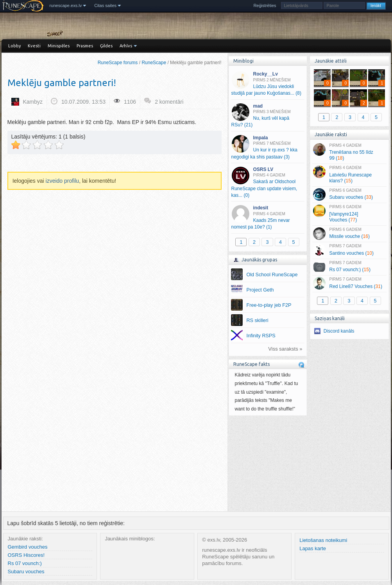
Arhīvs (126, 46)
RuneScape (154, 63)
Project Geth (260, 290)
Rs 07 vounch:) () (349, 267)
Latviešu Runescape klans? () (349, 175)
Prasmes (85, 46)
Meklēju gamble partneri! (62, 83)
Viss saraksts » (285, 349)
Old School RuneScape (272, 275)
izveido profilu (63, 181)
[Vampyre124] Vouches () (349, 214)
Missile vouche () (349, 234)
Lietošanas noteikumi (323, 540)
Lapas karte (313, 548)
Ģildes (106, 46)
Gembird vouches (28, 547)
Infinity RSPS (261, 336)
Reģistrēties (265, 5)
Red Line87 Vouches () (349, 283)
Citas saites (105, 5)
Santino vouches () (349, 250)
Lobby (14, 46)
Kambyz (33, 102)
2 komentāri (169, 102)
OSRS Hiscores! (26, 555)
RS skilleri (258, 320)
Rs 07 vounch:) (25, 563)
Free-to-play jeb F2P (269, 305)
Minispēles (59, 46)
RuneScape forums (118, 63)
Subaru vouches (26, 571)
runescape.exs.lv (66, 5)
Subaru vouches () (349, 194)
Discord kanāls (339, 331)
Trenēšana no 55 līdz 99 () (349, 152)
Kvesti (34, 46)
